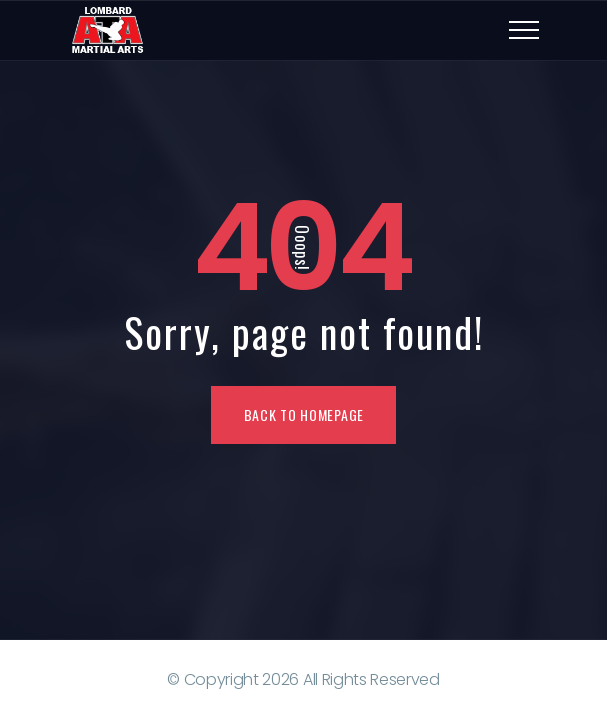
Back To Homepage (304, 414)
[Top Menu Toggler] (524, 30)
